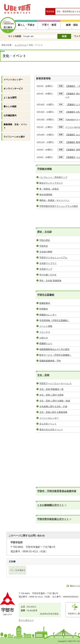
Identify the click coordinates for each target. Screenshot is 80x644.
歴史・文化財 (45, 232)
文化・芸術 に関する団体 (51, 395)
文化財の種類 (46, 252)
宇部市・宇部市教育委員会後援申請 (57, 491)
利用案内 (44, 309)
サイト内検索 (15, 36)
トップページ (21, 45)
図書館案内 (45, 303)
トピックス (45, 332)
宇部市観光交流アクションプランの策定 (59, 206)
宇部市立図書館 (46, 295)
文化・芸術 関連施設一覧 (51, 389)
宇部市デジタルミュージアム (53, 258)
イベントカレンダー (49, 418)
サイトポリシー (26, 620)
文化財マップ (46, 269)
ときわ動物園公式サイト (52, 505)
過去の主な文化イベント (51, 429)
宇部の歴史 (45, 240)
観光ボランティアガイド (51, 183)
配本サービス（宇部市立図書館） (55, 355)
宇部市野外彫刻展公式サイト (54, 519)
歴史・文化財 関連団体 (50, 281)
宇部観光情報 (45, 169)
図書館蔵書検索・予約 (50, 361)
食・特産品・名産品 (49, 189)
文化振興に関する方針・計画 (53, 406)
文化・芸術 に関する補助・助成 (55, 401)
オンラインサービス (13, 89)
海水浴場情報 (46, 195)
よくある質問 (10, 98)
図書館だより (46, 343)
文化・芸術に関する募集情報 (53, 412)
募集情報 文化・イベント (15, 126)
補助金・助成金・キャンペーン (54, 200)
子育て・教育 (49, 25)
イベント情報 (46, 326)
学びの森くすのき (48, 275)
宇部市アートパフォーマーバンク (55, 383)
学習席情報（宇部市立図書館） (54, 320)
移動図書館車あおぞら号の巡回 (54, 349)
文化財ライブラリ (48, 263)
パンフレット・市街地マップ (53, 177)
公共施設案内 (10, 115)
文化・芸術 (43, 375)
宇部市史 (44, 246)
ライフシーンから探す (14, 137)
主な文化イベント (48, 424)
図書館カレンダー (48, 315)
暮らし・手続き (26, 25)
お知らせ (44, 338)
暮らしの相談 (10, 106)
